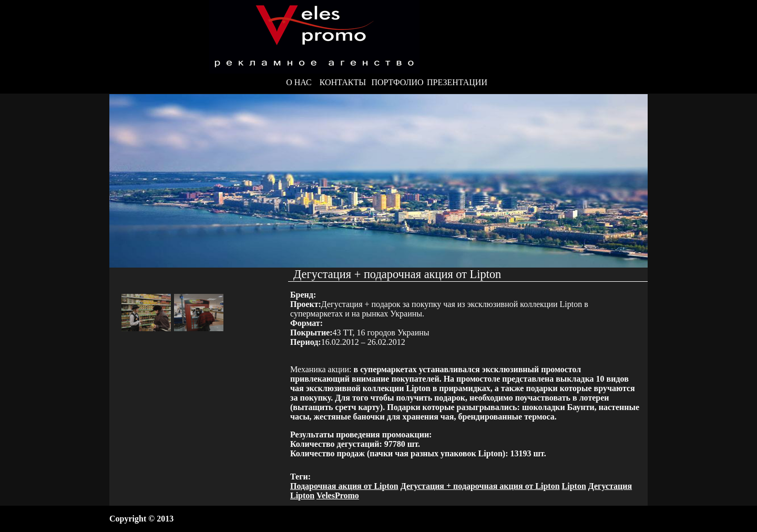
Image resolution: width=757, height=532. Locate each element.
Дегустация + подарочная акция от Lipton (480, 486)
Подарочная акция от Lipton (344, 486)
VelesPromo (338, 495)
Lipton (574, 486)
